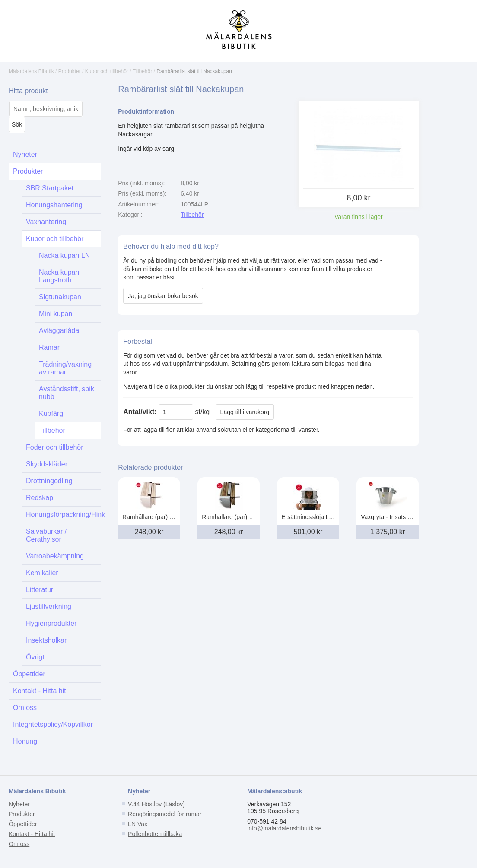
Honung (25, 741)
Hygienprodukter (51, 623)
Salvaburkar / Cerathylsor (46, 535)
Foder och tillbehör (55, 447)
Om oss (25, 708)
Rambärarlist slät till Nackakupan (194, 71)
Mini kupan (56, 314)
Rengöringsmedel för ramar (165, 814)
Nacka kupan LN (64, 255)
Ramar (49, 347)
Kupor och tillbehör (107, 71)
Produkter (70, 71)
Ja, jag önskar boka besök (163, 296)
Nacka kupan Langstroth (59, 276)
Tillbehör (143, 71)
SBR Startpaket (50, 188)
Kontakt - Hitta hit (40, 691)
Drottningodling (49, 481)
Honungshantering (54, 205)
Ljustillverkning (49, 607)
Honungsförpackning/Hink (63, 515)
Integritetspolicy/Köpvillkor (53, 724)
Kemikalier (42, 573)
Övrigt (35, 657)
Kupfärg (51, 413)
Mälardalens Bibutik (31, 71)
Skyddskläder (47, 464)
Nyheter (25, 154)
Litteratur (40, 590)
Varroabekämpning (55, 556)
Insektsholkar (46, 640)
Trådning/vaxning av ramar (65, 368)
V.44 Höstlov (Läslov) (156, 804)
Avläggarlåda (59, 331)
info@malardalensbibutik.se (284, 828)
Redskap (40, 498)
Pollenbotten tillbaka (155, 834)
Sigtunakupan (60, 297)
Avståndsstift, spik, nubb (67, 393)
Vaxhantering (46, 222)
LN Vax (138, 824)
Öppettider (29, 674)
